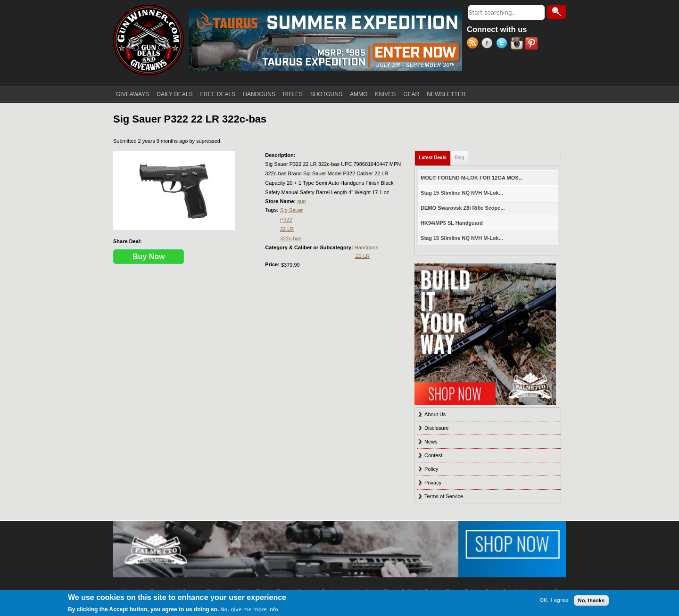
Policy (431, 469)
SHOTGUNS (326, 94)
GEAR (411, 94)
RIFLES (293, 94)
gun (301, 201)
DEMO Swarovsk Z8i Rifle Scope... (463, 208)
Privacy (433, 483)
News (431, 442)
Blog (459, 158)
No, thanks (591, 600)
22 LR (287, 229)
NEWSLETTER (446, 94)
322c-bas (291, 238)
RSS (474, 44)
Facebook (489, 44)
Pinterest (533, 44)
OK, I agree (554, 600)
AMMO (359, 94)
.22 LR (362, 256)
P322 (286, 220)
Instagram (518, 44)
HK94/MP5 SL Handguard (452, 223)
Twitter (503, 44)
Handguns (366, 247)
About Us (435, 414)
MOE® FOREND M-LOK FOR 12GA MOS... (472, 178)
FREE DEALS (218, 94)
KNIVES (385, 94)
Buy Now (149, 257)
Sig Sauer (291, 210)
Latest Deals (435, 156)
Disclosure (436, 428)
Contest (433, 455)
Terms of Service (444, 496)
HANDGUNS (259, 94)
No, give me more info (249, 610)
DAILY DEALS (174, 94)
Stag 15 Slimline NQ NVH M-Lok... (462, 193)
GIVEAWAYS (132, 94)
